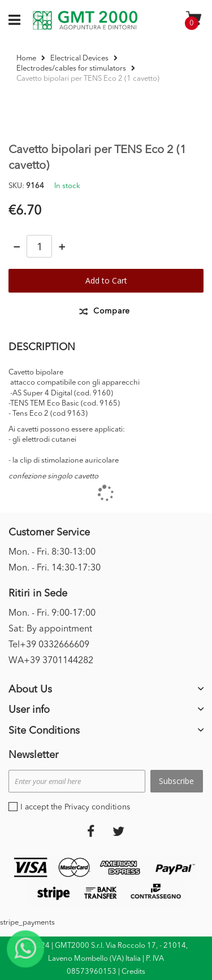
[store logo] (85, 20)
